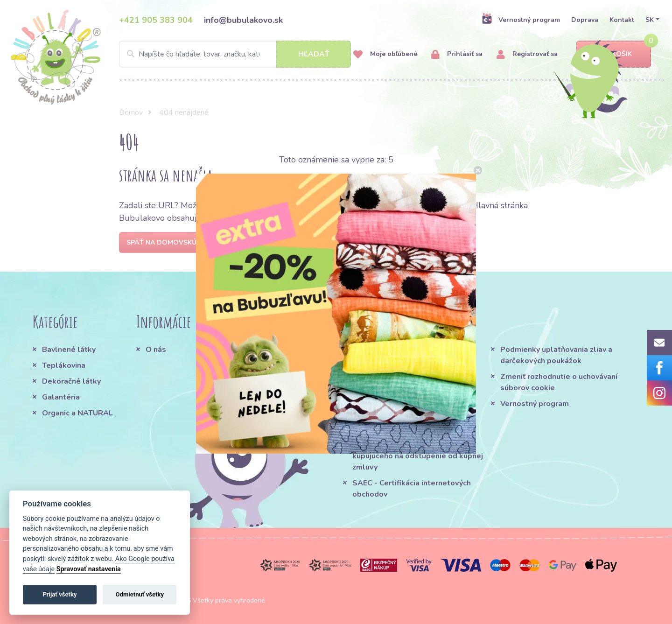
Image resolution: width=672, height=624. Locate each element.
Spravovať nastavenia (89, 569)
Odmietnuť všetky (140, 594)
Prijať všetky (59, 594)
